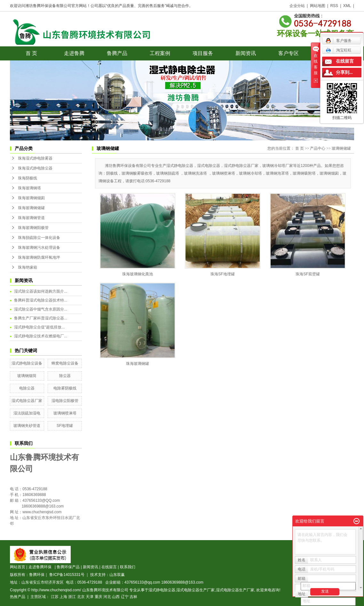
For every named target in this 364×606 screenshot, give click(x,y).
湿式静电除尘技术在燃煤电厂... (41, 336)
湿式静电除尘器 (162, 590)
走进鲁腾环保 (41, 567)
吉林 (133, 597)
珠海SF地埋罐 (222, 274)
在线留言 (109, 567)
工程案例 (160, 53)
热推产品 (18, 597)
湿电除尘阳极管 (65, 401)
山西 (116, 597)
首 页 (31, 53)
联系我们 (128, 567)
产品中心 (318, 148)
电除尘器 (27, 388)
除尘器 (65, 376)
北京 (81, 597)
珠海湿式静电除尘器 (35, 168)
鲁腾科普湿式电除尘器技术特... (41, 300)
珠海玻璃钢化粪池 (138, 274)
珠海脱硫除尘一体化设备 (39, 238)
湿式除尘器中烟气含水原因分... (41, 309)
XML (347, 6)
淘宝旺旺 (339, 50)
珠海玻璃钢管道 (31, 218)
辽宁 (125, 597)
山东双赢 (117, 575)
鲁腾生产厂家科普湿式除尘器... (41, 318)
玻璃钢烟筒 (27, 376)
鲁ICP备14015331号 (67, 575)
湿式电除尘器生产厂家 (195, 590)
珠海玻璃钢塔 (29, 188)
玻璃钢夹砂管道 (27, 426)
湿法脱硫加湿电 (27, 413)
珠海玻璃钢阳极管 (33, 228)
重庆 (99, 597)
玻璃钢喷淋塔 (65, 413)
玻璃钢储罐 (341, 148)
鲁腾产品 (117, 53)
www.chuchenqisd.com (42, 512)
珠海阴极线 (28, 178)
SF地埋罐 (65, 426)
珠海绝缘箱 (28, 267)
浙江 (72, 597)
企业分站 (297, 6)
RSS (334, 6)
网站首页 (18, 567)
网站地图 (318, 6)
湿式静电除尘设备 (27, 363)
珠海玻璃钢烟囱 (31, 198)
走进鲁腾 (74, 53)
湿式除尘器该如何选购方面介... (41, 291)
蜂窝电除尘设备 (65, 363)
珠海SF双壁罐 (308, 274)
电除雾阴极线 (65, 388)
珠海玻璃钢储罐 (31, 208)
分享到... (344, 72)
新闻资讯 (246, 53)
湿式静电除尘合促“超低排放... (39, 327)
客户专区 (289, 53)
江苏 (55, 597)
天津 (90, 597)
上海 (63, 597)
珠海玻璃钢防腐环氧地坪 (39, 257)
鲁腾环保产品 (68, 567)
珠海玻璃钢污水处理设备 (39, 248)
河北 (107, 597)
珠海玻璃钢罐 (138, 364)
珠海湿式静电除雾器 (35, 158)
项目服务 (203, 53)
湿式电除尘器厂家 (27, 401)
